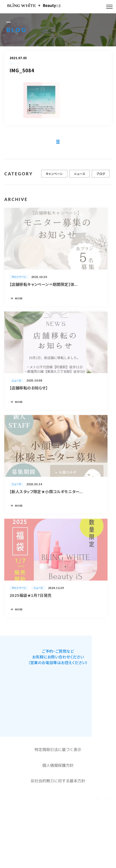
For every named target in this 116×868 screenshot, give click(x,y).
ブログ (101, 175)
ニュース (80, 175)
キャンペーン (54, 175)
